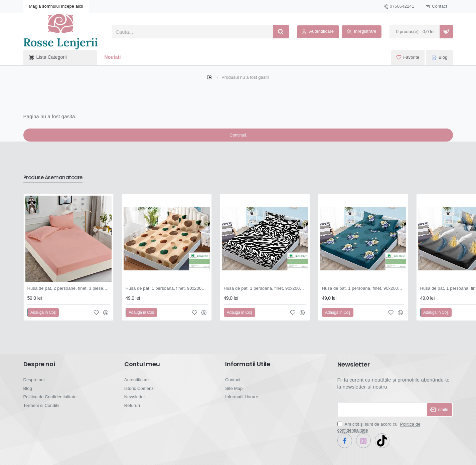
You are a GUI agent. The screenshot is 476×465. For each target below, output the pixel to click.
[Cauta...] (281, 32)
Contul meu (142, 369)
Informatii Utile (248, 369)
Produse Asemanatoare (58, 182)
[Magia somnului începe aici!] (56, 7)
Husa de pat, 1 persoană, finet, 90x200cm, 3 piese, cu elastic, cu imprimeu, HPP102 (265, 293)
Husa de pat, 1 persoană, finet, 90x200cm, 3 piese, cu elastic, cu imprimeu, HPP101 (167, 293)
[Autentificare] (318, 32)
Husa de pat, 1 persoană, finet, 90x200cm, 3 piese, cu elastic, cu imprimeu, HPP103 (363, 293)
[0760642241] (399, 7)
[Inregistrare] (362, 32)
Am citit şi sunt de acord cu (379, 432)
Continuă (238, 138)
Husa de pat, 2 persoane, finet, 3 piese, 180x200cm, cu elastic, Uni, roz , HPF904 (68, 293)
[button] (43, 317)
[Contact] (437, 7)
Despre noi (39, 369)
